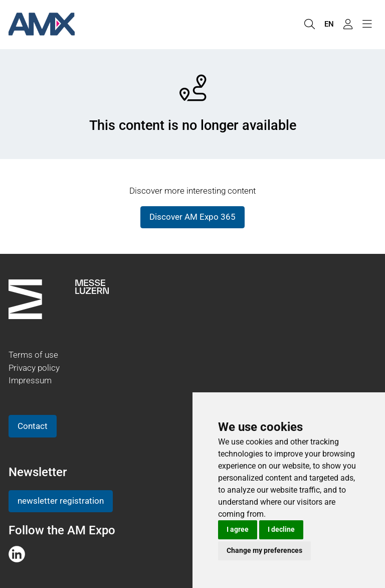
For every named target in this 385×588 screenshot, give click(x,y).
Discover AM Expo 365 (192, 217)
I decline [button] (281, 529)
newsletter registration (61, 501)
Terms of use (33, 355)
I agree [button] (238, 529)
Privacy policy (34, 368)
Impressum (30, 380)
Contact (33, 426)
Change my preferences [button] (264, 550)
